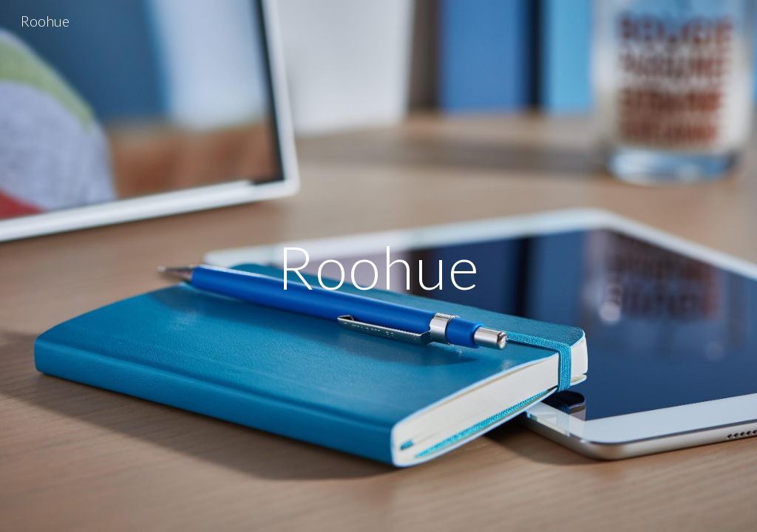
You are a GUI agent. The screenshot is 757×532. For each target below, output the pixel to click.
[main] (378, 266)
